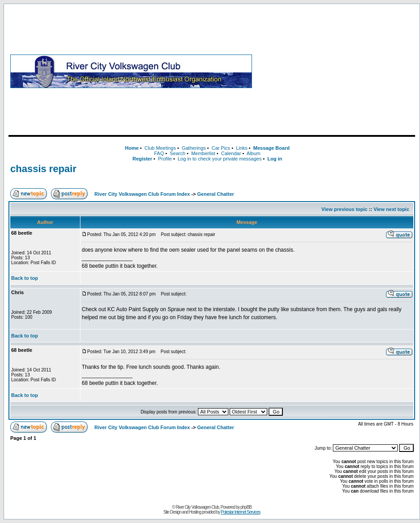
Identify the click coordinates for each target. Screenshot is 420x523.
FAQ (159, 153)
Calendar (231, 153)
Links (242, 148)
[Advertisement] (335, 71)
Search (178, 153)
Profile (165, 159)
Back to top (25, 278)
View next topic (391, 209)
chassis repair (43, 169)
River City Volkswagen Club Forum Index (142, 194)
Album (254, 153)
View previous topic (344, 209)
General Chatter (216, 194)
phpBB (246, 507)
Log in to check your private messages (220, 159)
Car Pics (221, 148)
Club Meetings (160, 148)
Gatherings (194, 148)
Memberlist (203, 153)
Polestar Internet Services (241, 512)
